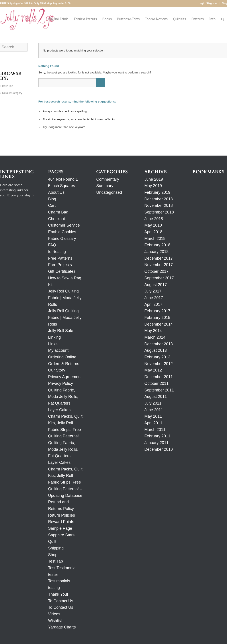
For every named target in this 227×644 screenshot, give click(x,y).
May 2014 (153, 331)
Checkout (57, 219)
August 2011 (156, 397)
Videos (54, 614)
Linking (54, 337)
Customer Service (64, 225)
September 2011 (159, 390)
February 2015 (157, 318)
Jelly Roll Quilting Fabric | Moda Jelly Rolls (65, 298)
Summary (105, 186)
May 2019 (153, 186)
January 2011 (156, 443)
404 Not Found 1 (63, 179)
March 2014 (155, 337)
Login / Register (208, 3)
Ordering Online (62, 357)
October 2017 (156, 271)
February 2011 (157, 436)
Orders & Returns (64, 364)
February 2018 (157, 245)
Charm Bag (58, 212)
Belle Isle (8, 86)
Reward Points (61, 522)
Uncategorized (109, 192)
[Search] (223, 19)
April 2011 (153, 423)
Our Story (57, 370)
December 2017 (159, 258)
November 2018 (159, 205)
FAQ (52, 245)
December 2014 (159, 324)
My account (58, 350)
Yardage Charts (62, 627)
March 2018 (155, 239)
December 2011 (159, 377)
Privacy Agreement (65, 377)
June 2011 (154, 410)
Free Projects (60, 265)
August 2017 (156, 285)
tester (53, 575)
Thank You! (58, 594)
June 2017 (154, 298)
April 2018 (153, 232)
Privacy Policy (61, 383)
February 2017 (157, 311)
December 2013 (159, 344)
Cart (52, 205)
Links (53, 344)
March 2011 (155, 430)
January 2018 (156, 252)
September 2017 (159, 278)
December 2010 (159, 449)
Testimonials (59, 581)
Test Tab (56, 561)
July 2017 (153, 291)
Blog (224, 3)
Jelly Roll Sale (61, 331)
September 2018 (159, 212)
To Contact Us (61, 601)
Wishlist (55, 621)
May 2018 (153, 225)
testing (54, 588)
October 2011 (156, 383)
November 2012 (159, 364)
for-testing (57, 252)
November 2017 (159, 265)
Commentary (108, 179)
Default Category (12, 93)
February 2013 (157, 357)
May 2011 (153, 416)
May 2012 (153, 370)
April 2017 (153, 304)
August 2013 (156, 350)
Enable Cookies (62, 232)
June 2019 (154, 179)
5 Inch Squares (62, 186)
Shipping (56, 548)
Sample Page (60, 528)
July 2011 (153, 403)
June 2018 (154, 219)
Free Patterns (60, 258)
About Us (56, 192)
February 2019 (157, 192)
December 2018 (159, 199)
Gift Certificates (62, 271)
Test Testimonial (62, 568)
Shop (53, 555)
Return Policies (62, 515)
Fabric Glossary (62, 239)
